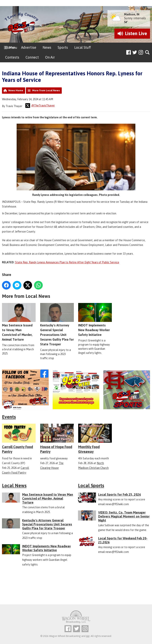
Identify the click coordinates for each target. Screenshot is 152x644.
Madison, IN (132, 14)
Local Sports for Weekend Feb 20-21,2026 (123, 540)
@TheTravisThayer (40, 106)
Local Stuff (83, 47)
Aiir (88, 636)
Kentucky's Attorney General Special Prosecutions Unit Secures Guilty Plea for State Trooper (57, 324)
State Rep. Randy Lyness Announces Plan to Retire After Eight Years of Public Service (67, 262)
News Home (16, 90)
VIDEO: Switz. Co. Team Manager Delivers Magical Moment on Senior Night (124, 516)
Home (10, 47)
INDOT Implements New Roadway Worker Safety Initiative (95, 320)
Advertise (29, 47)
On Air (50, 57)
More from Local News (46, 90)
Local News (14, 486)
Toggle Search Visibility (148, 53)
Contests (12, 57)
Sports (63, 47)
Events (9, 417)
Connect (32, 57)
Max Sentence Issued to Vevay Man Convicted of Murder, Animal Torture (48, 498)
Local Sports (91, 486)
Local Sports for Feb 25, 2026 (120, 494)
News (47, 47)
